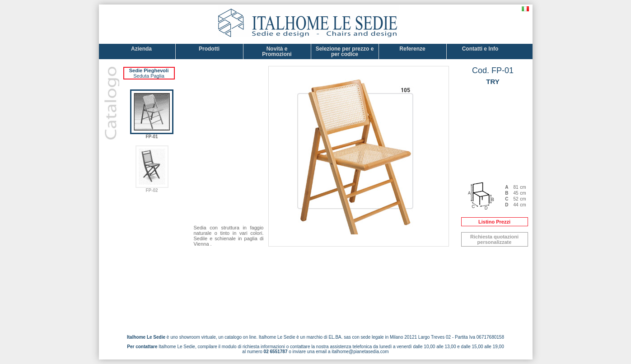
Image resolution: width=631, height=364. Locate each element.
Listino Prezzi (494, 222)
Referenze (412, 51)
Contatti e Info (480, 51)
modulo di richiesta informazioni (253, 347)
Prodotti (209, 51)
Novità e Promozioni (277, 51)
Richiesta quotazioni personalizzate (494, 239)
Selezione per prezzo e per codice (345, 51)
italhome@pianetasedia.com (360, 352)
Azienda (141, 51)
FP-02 (152, 188)
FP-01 (152, 135)
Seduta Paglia (149, 76)
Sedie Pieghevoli (149, 70)
